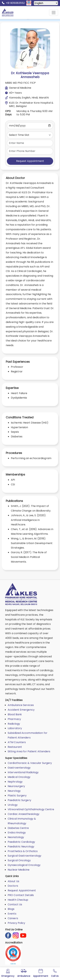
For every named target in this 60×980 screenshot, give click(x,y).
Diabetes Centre (18, 828)
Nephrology (15, 782)
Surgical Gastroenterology (25, 856)
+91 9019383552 (13, 3)
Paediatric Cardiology (21, 842)
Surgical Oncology (19, 860)
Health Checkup (18, 900)
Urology (13, 805)
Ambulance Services (21, 705)
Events (12, 914)
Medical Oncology (19, 777)
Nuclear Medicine (19, 870)
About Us (13, 881)
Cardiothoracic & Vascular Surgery (30, 763)
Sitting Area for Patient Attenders (29, 751)
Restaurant (15, 747)
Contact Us (15, 904)
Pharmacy (14, 719)
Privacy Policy (16, 923)
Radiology (14, 724)
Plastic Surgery (17, 796)
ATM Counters (17, 742)
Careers (13, 918)
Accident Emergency (21, 710)
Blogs (11, 909)
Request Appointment (30, 161)
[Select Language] (46, 3)
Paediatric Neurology (21, 847)
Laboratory (15, 728)
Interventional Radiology (23, 772)
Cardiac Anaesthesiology (24, 814)
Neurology (14, 791)
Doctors (13, 886)
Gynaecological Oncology (24, 865)
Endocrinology (17, 833)
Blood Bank (15, 714)
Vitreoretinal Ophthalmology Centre (31, 809)
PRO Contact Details (21, 895)
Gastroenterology (19, 768)
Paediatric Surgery (19, 800)
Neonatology (16, 837)
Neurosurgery (16, 786)
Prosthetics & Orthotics (23, 851)
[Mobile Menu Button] (54, 13)
